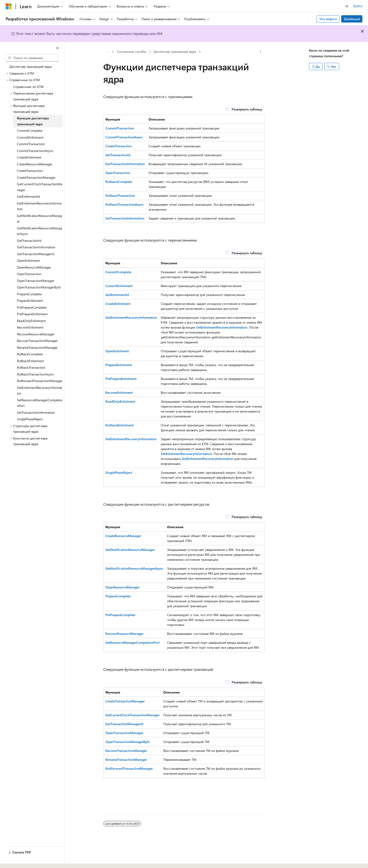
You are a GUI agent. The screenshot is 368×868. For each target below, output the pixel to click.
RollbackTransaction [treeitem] (31, 367)
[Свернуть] (57, 48)
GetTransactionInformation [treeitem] (36, 247)
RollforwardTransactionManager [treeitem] (40, 381)
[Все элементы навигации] (107, 52)
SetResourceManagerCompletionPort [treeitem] (40, 403)
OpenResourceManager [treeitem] (34, 267)
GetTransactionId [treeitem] (29, 241)
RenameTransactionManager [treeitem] (37, 347)
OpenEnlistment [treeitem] (28, 260)
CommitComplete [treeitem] (30, 131)
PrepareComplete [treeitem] (29, 294)
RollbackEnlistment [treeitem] (30, 361)
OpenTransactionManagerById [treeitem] (39, 287)
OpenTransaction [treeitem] (29, 274)
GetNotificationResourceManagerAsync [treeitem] (39, 231)
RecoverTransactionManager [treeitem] (37, 341)
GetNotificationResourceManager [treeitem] (39, 219)
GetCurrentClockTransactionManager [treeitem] (40, 187)
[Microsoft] (9, 6)
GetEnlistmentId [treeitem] (28, 196)
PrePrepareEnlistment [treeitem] (32, 314)
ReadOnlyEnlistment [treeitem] (31, 321)
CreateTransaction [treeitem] (30, 171)
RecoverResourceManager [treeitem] (36, 334)
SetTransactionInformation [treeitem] (36, 412)
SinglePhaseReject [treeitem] (30, 419)
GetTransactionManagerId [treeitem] (36, 254)
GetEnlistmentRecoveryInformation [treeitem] (39, 206)
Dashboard (352, 19)
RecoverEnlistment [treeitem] (30, 327)
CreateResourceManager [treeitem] (35, 164)
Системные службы (132, 51)
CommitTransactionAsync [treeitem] (35, 151)
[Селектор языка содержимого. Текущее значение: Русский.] (16, 860)
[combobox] (32, 58)
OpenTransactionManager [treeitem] (36, 281)
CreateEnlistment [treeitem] (29, 157)
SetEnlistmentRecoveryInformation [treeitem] (40, 390)
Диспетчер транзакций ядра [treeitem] (31, 66)
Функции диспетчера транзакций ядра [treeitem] (33, 121)
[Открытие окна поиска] (347, 6)
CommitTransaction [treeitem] (31, 144)
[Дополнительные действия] (261, 52)
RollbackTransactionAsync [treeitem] (35, 374)
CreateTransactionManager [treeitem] (36, 177)
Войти (358, 6)
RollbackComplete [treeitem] (30, 354)
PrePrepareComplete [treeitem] (32, 307)
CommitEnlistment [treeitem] (30, 137)
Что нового (328, 19)
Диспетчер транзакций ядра (175, 51)
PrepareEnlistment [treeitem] (30, 301)
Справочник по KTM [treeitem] (28, 87)
